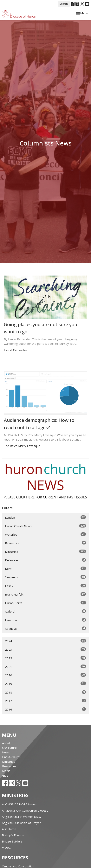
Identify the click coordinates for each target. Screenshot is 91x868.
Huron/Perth (45, 603)
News (6, 752)
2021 (45, 667)
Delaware (45, 560)
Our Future (9, 748)
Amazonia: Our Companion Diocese (25, 810)
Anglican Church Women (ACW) (22, 817)
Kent (45, 569)
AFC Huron (9, 829)
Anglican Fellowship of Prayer (21, 823)
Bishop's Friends (13, 835)
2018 (45, 692)
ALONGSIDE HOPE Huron (19, 804)
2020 (45, 675)
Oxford (45, 611)
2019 (45, 684)
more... (6, 848)
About (6, 743)
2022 (45, 658)
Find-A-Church (11, 757)
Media (6, 771)
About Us (45, 628)
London (45, 517)
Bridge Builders (12, 841)
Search (64, 4)
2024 (45, 641)
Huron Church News (45, 526)
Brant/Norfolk (45, 594)
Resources (45, 543)
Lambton (45, 620)
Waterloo (45, 534)
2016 (45, 709)
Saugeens (45, 577)
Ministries (45, 552)
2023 (45, 649)
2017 (45, 701)
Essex (45, 586)
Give (5, 775)
